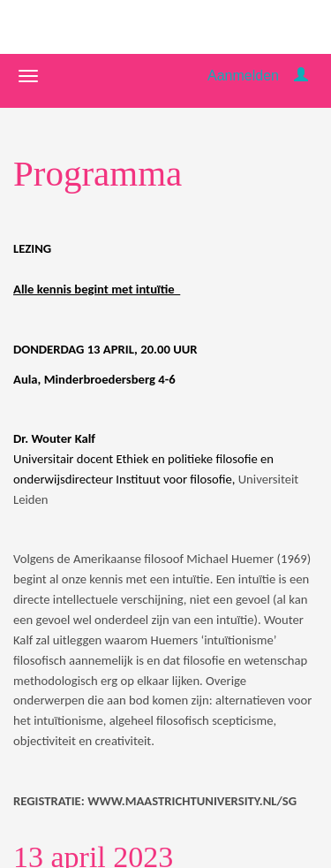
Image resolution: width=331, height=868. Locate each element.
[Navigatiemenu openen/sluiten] (28, 76)
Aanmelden (243, 76)
